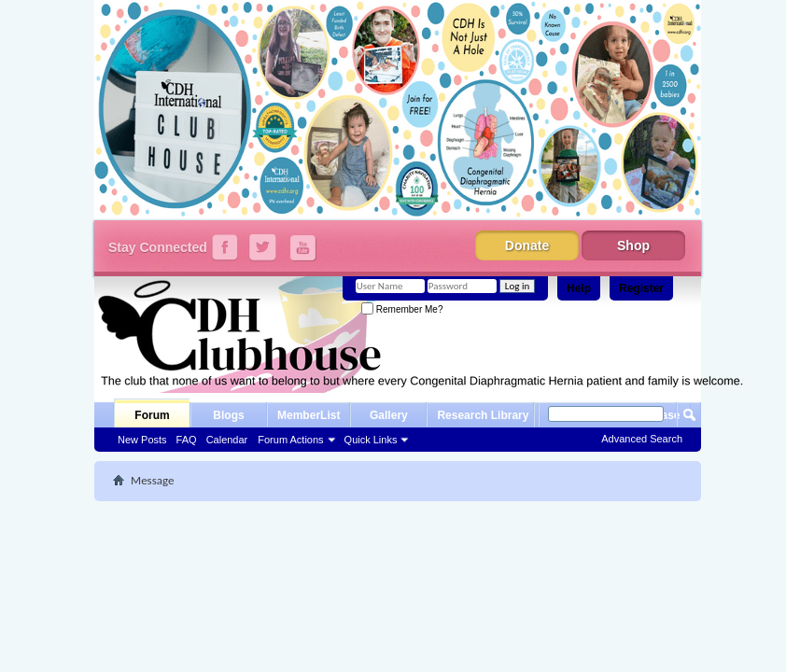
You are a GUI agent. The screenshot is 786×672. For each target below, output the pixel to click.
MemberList (309, 415)
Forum (152, 415)
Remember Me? (402, 309)
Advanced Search (642, 439)
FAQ (187, 440)
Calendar (227, 440)
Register (641, 288)
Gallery (389, 415)
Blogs (228, 415)
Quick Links (371, 440)
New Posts (142, 440)
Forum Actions (290, 440)
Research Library (483, 415)
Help (579, 288)
